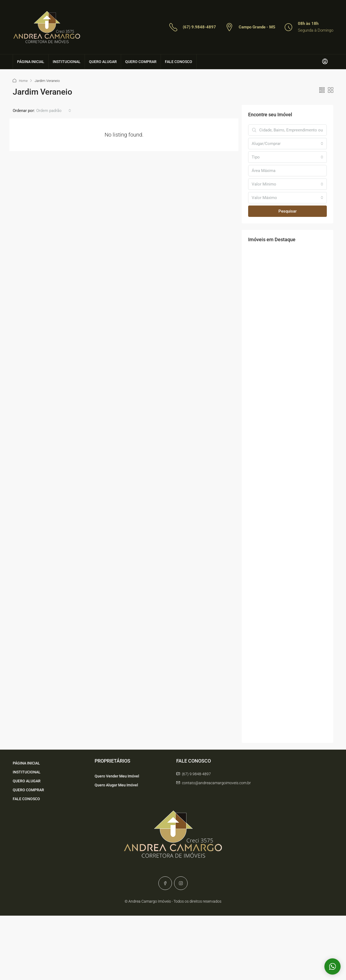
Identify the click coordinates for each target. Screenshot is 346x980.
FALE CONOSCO (179, 62)
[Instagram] (181, 883)
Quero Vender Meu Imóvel (117, 776)
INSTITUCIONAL (67, 62)
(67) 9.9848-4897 (199, 27)
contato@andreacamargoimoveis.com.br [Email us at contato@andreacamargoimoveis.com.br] (216, 783)
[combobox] (54, 110)
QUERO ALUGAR (103, 62)
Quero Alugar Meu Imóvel (116, 785)
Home (24, 81)
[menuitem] (325, 62)
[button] (322, 90)
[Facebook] (165, 883)
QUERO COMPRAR (141, 62)
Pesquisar (287, 211)
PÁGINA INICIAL (31, 62)
